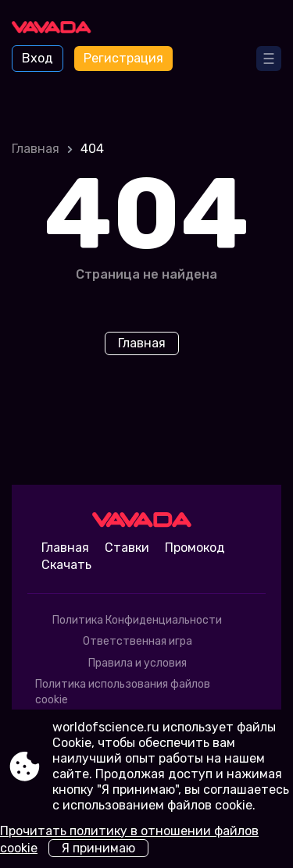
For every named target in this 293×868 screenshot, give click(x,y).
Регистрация (123, 58)
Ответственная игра (138, 641)
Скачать (66, 565)
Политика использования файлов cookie (123, 692)
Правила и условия (138, 663)
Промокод (195, 548)
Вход (38, 58)
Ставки (127, 548)
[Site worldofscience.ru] (55, 29)
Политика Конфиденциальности (137, 620)
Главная (36, 149)
